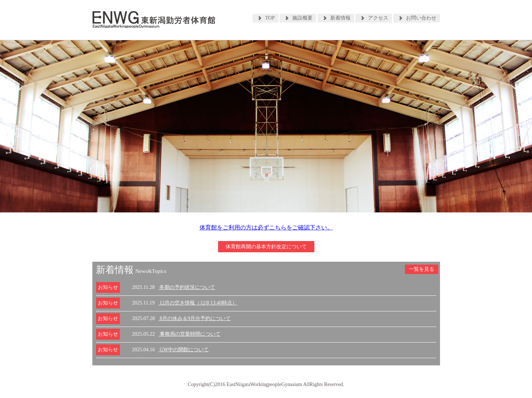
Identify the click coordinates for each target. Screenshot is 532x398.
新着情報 (340, 18)
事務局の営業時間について (190, 334)
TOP (270, 18)
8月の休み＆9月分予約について (195, 318)
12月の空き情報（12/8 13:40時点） (198, 303)
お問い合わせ (421, 18)
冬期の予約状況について (187, 287)
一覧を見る (422, 269)
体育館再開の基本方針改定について (266, 247)
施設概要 (302, 18)
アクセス (378, 18)
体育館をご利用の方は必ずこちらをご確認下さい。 (266, 227)
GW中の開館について (184, 350)
